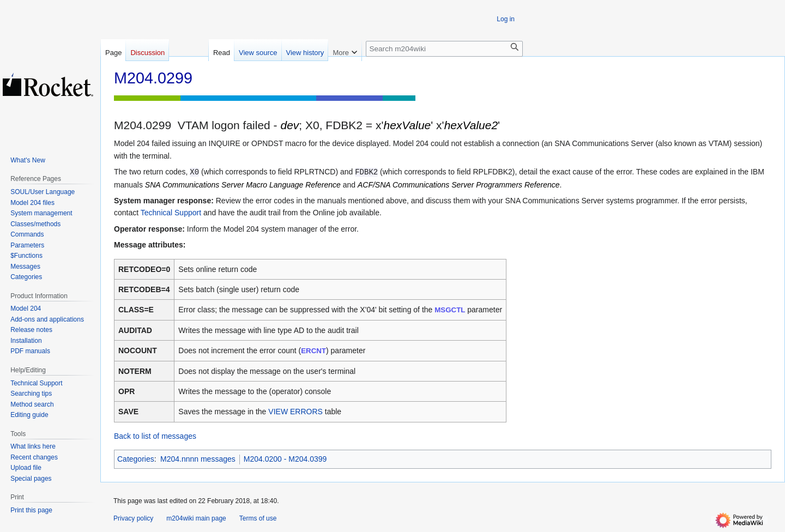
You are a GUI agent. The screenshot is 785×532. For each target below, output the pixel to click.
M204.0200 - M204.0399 (285, 459)
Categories (136, 459)
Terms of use (258, 518)
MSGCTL (450, 310)
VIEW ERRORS (295, 412)
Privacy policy (133, 518)
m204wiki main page (196, 518)
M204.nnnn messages (198, 459)
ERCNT (313, 351)
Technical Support (171, 213)
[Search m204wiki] (444, 49)
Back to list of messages (155, 436)
